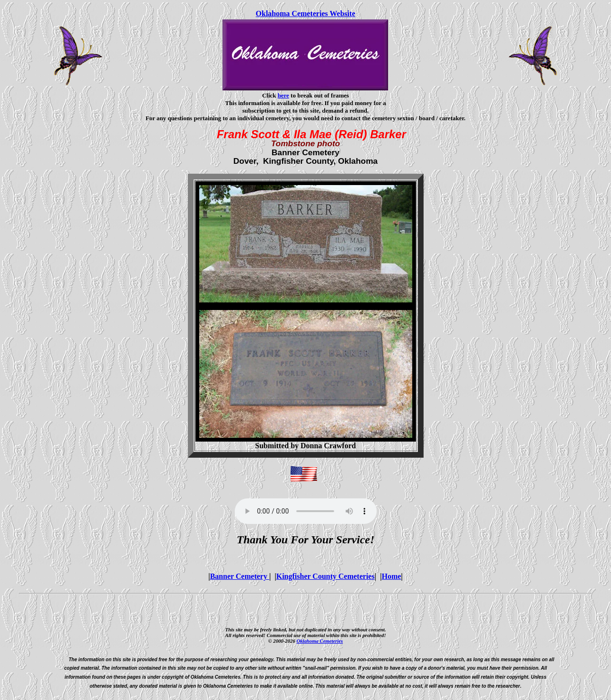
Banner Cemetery (240, 576)
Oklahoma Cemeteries (319, 641)
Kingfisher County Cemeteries (326, 576)
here (283, 95)
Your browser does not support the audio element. (306, 511)
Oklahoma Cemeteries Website (305, 13)
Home (391, 576)
